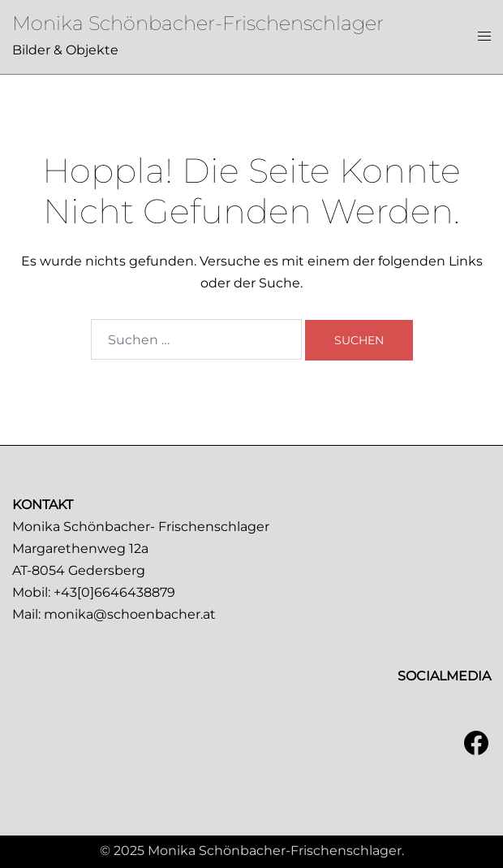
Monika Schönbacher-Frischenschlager (198, 23)
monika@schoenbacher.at (130, 614)
